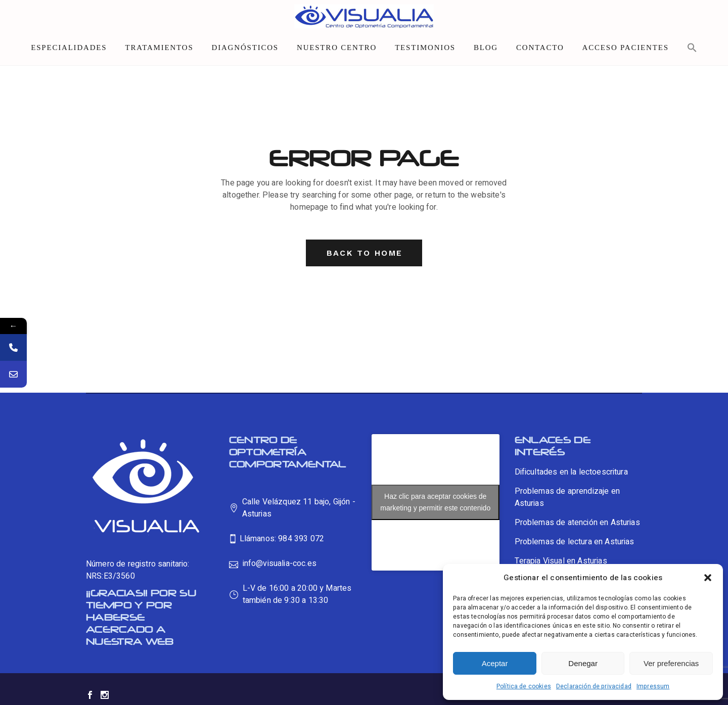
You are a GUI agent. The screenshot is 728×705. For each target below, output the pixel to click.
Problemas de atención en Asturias (577, 523)
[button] (708, 578)
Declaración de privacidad (594, 686)
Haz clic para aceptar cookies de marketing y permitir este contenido (435, 502)
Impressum (653, 686)
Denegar (583, 663)
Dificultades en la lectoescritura (571, 472)
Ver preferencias (671, 663)
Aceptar (495, 663)
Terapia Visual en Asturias (561, 561)
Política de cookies (524, 686)
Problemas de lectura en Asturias (575, 542)
